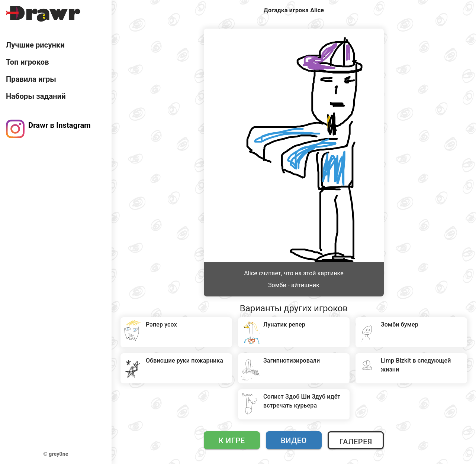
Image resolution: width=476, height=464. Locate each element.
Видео (294, 441)
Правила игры (31, 79)
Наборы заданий (36, 96)
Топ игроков (28, 62)
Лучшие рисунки (35, 45)
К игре (232, 441)
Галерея (356, 442)
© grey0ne (56, 454)
